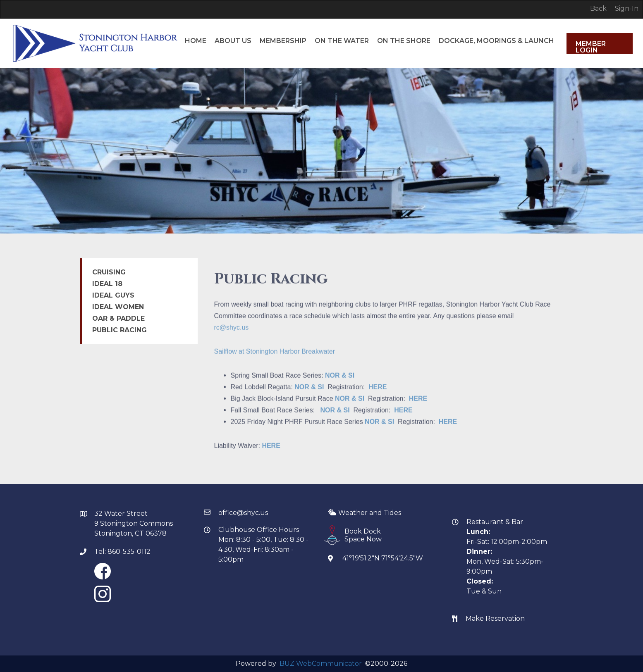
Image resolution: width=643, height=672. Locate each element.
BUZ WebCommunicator (321, 664)
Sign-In (627, 8)
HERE (378, 398)
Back (598, 8)
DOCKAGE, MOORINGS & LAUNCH (496, 17)
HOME (196, 17)
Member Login (591, 47)
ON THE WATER (342, 17)
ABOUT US (233, 17)
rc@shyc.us (232, 339)
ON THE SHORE (404, 17)
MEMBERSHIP (283, 17)
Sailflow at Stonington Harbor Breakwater (275, 363)
